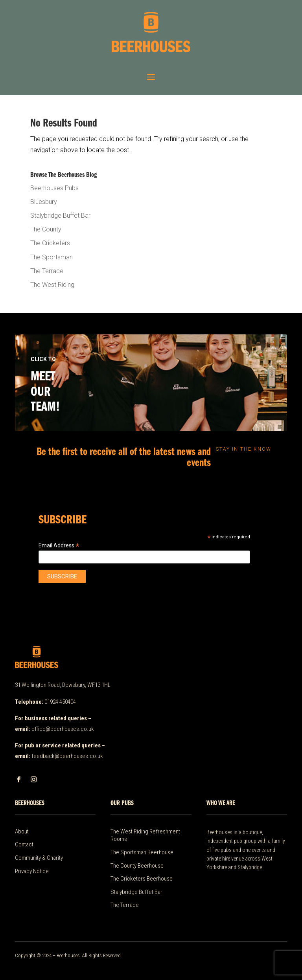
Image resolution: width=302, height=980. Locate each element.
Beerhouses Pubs (54, 188)
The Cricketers (50, 243)
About (22, 831)
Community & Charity (39, 858)
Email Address (59, 546)
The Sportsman (52, 257)
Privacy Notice (32, 871)
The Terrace (47, 271)
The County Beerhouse (137, 866)
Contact (24, 844)
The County (46, 229)
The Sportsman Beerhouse (142, 852)
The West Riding (52, 285)
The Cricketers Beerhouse (142, 879)
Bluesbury (44, 202)
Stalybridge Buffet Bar (60, 216)
